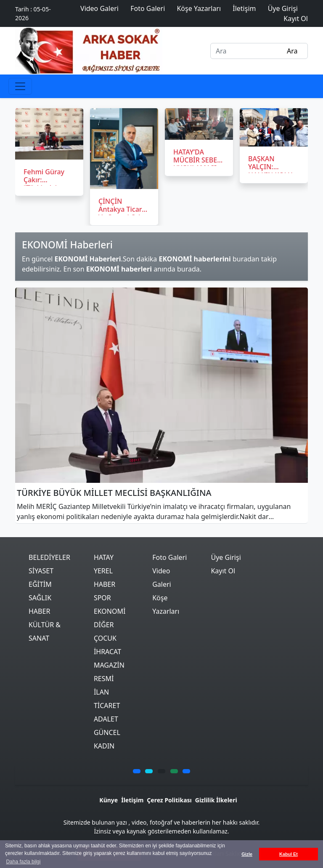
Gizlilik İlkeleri (216, 800)
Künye (109, 800)
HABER (39, 611)
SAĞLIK (40, 598)
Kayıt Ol (223, 571)
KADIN (104, 746)
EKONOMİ (110, 611)
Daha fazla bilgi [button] (23, 862)
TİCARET (107, 706)
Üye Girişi (226, 557)
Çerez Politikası (169, 800)
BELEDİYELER (49, 557)
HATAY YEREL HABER (105, 571)
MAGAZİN (109, 665)
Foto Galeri (169, 557)
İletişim (132, 800)
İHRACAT (107, 652)
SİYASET (41, 571)
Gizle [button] (247, 854)
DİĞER (104, 625)
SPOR (102, 598)
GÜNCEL (107, 732)
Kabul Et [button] (289, 854)
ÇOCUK (105, 638)
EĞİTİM (40, 584)
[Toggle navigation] (20, 86)
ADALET (106, 719)
